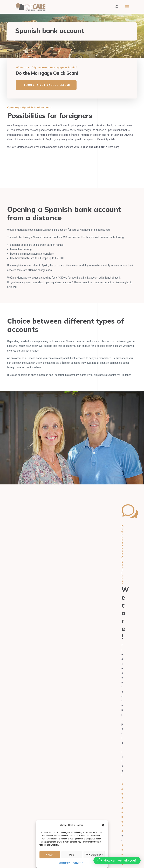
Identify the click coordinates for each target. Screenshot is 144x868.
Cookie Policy (65, 863)
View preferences (94, 855)
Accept (50, 855)
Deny (72, 855)
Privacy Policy (78, 863)
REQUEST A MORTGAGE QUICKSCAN (47, 85)
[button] (103, 825)
